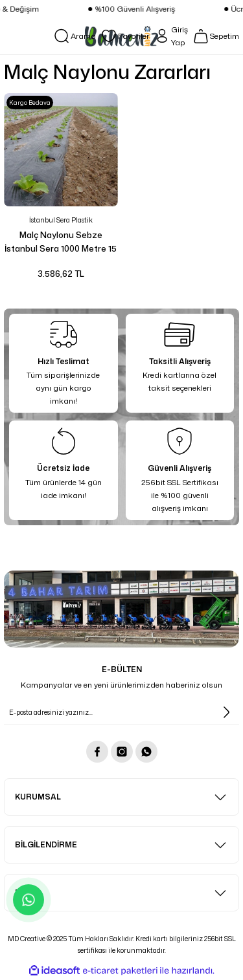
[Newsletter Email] (121, 712)
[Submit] (226, 712)
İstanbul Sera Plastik (61, 220)
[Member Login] (171, 36)
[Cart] (216, 36)
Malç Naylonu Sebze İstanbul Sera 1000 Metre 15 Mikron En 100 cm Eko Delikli (61, 242)
